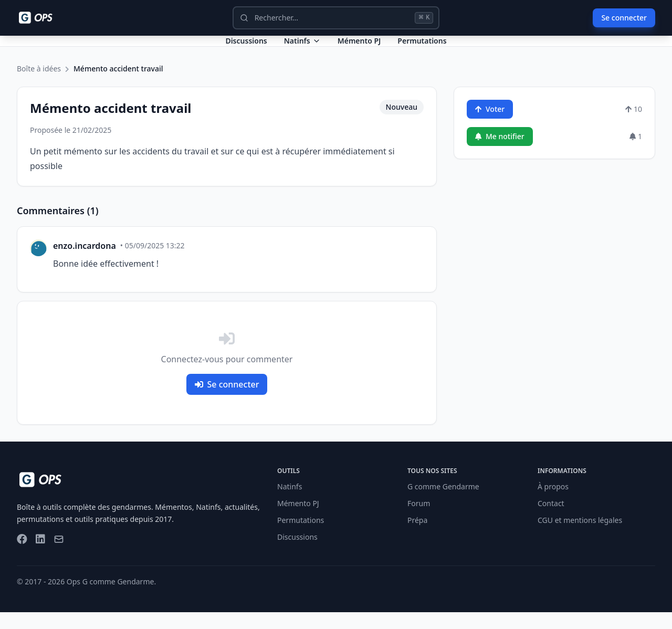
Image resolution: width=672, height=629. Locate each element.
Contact (551, 520)
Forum (419, 520)
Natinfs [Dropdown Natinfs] (302, 49)
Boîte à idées (39, 85)
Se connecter (624, 18)
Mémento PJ (359, 49)
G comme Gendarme (443, 503)
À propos (553, 503)
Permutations (422, 49)
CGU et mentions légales (580, 537)
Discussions (297, 554)
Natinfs (290, 503)
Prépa (417, 537)
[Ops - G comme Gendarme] (43, 18)
